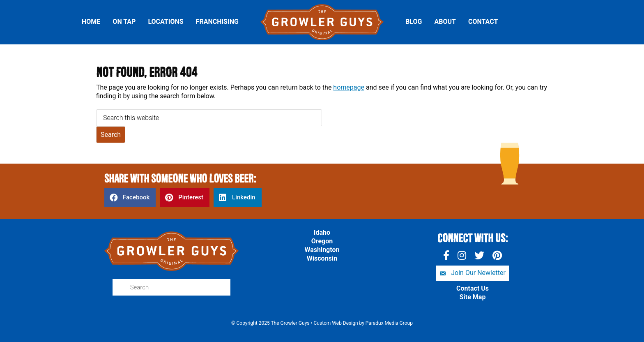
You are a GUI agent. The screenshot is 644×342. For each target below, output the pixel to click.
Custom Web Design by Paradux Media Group (363, 323)
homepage (349, 87)
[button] (473, 273)
